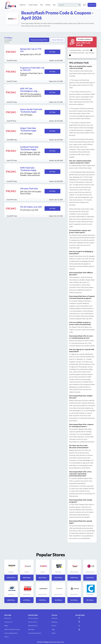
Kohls (54, 633)
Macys (54, 626)
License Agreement (11, 633)
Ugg (53, 629)
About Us (8, 618)
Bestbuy (55, 622)
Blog (54, 5)
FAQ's (7, 637)
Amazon (55, 618)
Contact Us (8, 622)
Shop (41, 5)
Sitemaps (31, 629)
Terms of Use (33, 622)
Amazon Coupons (33, 5)
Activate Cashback (84, 39)
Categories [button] (22, 5)
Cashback (48, 5)
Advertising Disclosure (12, 629)
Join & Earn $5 (92, 5)
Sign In (85, 5)
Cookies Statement (35, 633)
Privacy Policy (33, 618)
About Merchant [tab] (58, 40)
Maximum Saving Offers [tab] (39, 40)
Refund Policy (33, 626)
